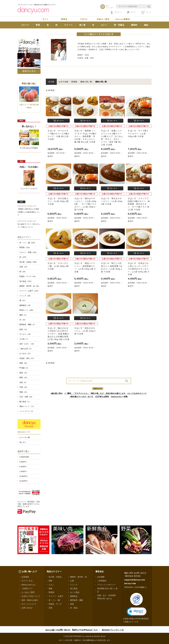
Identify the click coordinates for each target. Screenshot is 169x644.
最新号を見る (29, 71)
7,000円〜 (23, 471)
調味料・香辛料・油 (78, 577)
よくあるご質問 (28, 592)
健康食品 (74, 596)
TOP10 (84, 19)
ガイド (131, 12)
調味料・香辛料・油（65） (30, 286)
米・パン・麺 (54, 600)
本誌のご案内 (103, 19)
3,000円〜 (23, 462)
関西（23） (24, 378)
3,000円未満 (24, 457)
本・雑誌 (74, 608)
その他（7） (24, 339)
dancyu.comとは (28, 585)
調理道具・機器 (77, 600)
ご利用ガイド (27, 588)
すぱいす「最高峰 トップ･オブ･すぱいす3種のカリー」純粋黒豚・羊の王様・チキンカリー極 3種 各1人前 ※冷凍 (85, 136)
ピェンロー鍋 (25, 437)
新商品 (64, 19)
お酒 (72, 581)
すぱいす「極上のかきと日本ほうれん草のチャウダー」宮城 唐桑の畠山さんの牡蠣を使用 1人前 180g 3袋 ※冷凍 (58, 334)
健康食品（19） (25, 305)
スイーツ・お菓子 (56, 596)
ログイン (116, 12)
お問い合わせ (27, 608)
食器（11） (24, 329)
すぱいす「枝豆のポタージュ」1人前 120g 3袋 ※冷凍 (85, 331)
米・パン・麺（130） (28, 243)
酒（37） (23, 300)
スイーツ (68, 25)
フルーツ (25, 25)
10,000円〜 (24, 476)
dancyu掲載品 (123, 19)
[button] (137, 611)
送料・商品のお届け (30, 600)
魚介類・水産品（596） (29, 262)
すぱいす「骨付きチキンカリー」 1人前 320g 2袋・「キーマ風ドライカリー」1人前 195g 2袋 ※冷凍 (85, 204)
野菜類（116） (25, 247)
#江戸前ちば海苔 (102, 397)
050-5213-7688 (130, 584)
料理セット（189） (27, 310)
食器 (72, 604)
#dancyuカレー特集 (119, 397)
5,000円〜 (23, 467)
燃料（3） (23, 315)
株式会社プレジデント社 (113, 630)
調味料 (134, 25)
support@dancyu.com (135, 580)
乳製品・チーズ (55, 604)
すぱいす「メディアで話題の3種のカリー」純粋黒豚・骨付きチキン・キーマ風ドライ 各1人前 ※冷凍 (139, 204)
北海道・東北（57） (27, 358)
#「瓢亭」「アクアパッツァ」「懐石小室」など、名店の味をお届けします (95, 393)
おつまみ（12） (25, 353)
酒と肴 (82, 25)
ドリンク (74, 585)
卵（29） (23, 272)
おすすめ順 (63, 82)
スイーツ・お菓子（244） (29, 291)
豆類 (50, 608)
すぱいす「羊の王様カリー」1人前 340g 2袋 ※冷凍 (58, 201)
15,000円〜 (24, 481)
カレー (104, 25)
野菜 (38, 25)
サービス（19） (25, 334)
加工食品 (74, 588)
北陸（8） (23, 382)
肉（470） (23, 257)
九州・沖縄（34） (26, 397)
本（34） (23, 320)
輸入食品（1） (25, 402)
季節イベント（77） (27, 406)
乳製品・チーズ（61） (28, 276)
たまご (51, 585)
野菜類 (51, 592)
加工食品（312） (26, 281)
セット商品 (75, 592)
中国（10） (24, 387)
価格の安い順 (86, 82)
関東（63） (24, 363)
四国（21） (24, 392)
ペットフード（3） (27, 411)
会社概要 (101, 577)
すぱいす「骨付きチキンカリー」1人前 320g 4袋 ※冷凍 (112, 201)
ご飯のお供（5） (26, 349)
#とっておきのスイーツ (137, 393)
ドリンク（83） (25, 296)
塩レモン (23, 442)
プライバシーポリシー (106, 585)
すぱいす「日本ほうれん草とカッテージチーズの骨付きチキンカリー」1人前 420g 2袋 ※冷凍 (139, 269)
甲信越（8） (24, 368)
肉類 (50, 581)
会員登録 (25, 577)
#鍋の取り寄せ (57, 393)
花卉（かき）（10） (27, 344)
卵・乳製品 (119, 25)
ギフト (46, 19)
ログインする (27, 581)
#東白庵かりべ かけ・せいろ (82, 397)
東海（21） (24, 373)
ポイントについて (29, 604)
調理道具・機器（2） (28, 325)
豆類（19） (24, 267)
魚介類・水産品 (55, 577)
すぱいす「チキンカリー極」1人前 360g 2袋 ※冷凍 (58, 266)
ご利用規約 (102, 581)
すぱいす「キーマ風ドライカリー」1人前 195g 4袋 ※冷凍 (138, 133)
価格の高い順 (101, 82)
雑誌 (146, 25)
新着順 (74, 82)
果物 (50, 588)
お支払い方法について (31, 596)
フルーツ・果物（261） (29, 252)
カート (146, 12)
